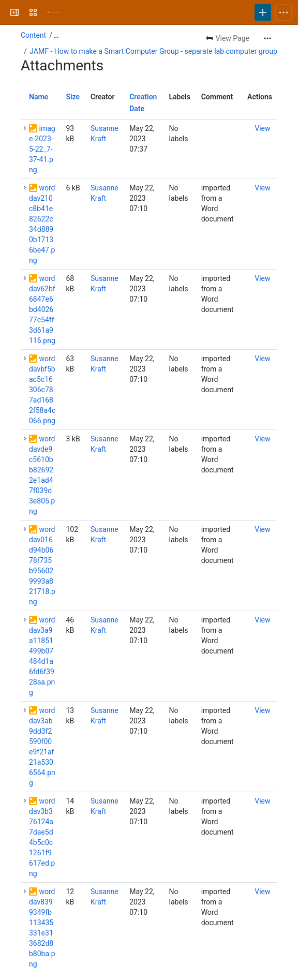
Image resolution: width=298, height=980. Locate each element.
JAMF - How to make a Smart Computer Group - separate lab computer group (153, 51)
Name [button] (39, 97)
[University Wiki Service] (54, 12)
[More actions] (267, 38)
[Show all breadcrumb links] (56, 35)
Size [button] (73, 97)
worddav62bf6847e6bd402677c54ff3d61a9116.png (42, 309)
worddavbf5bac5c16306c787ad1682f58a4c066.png (42, 390)
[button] (25, 128)
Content (33, 35)
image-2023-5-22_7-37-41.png (42, 149)
